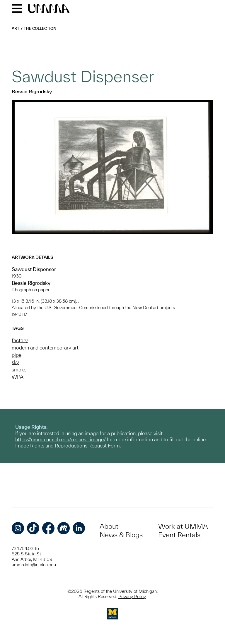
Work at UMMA (183, 526)
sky (15, 362)
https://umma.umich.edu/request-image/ (60, 439)
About (109, 526)
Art (16, 29)
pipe (17, 355)
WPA (18, 377)
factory (20, 340)
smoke (19, 370)
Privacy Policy (132, 596)
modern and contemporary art (45, 348)
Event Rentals (179, 535)
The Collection (40, 29)
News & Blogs (121, 535)
